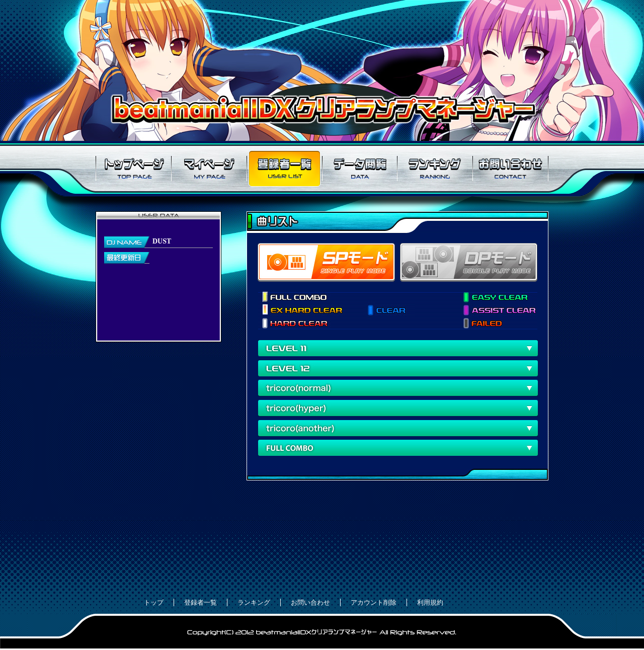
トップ (154, 602)
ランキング (435, 169)
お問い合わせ (511, 169)
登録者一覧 (284, 169)
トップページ (133, 169)
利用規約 (430, 602)
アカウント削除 (374, 602)
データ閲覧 (360, 169)
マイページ (209, 169)
